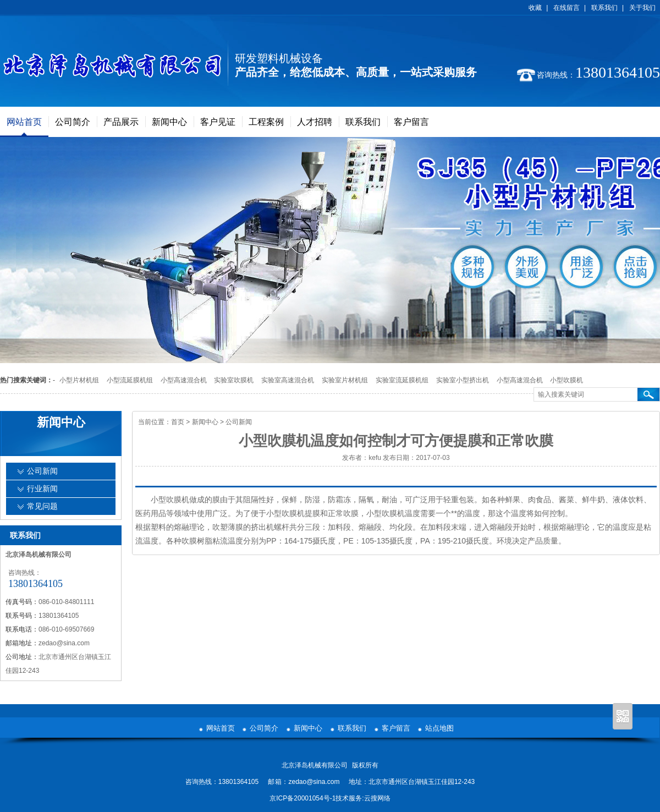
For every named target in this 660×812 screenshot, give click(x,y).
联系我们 (604, 8)
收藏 (535, 8)
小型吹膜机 (566, 380)
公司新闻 (239, 422)
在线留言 (566, 8)
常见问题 (42, 506)
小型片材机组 (79, 380)
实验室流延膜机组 (402, 380)
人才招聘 (315, 122)
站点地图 (439, 728)
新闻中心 (169, 122)
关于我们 (642, 8)
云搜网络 (377, 798)
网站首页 (24, 122)
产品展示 (121, 122)
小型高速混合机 (184, 380)
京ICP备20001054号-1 (302, 798)
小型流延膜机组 (130, 380)
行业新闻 (42, 489)
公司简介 (73, 122)
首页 (178, 422)
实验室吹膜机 (234, 380)
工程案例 (266, 122)
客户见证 (218, 122)
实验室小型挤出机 (463, 380)
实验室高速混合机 (288, 380)
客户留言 (411, 122)
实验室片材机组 (345, 380)
